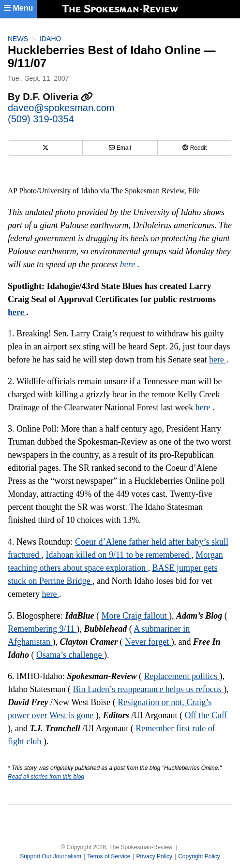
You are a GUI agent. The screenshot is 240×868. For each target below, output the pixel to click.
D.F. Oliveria (58, 97)
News (18, 39)
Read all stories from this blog (46, 777)
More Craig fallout (135, 616)
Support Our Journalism (51, 856)
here (129, 264)
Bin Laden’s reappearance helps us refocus (148, 689)
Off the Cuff (206, 715)
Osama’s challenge (70, 655)
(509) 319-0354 (41, 119)
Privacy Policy (154, 856)
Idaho (50, 39)
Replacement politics (181, 676)
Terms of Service (109, 856)
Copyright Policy (199, 856)
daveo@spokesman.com (61, 108)
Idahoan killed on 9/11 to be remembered (118, 555)
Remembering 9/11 (42, 629)
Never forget (148, 642)
